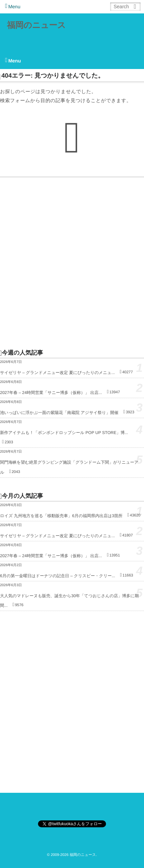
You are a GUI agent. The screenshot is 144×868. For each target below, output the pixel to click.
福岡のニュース (36, 25)
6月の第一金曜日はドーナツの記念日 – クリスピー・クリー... (57, 576)
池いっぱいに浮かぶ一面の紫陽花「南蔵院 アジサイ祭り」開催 (59, 413)
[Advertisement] (72, 263)
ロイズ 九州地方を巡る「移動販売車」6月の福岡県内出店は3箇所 (61, 516)
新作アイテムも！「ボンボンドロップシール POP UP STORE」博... (64, 433)
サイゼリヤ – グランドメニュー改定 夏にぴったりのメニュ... (57, 373)
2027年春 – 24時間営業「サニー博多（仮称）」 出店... (51, 393)
